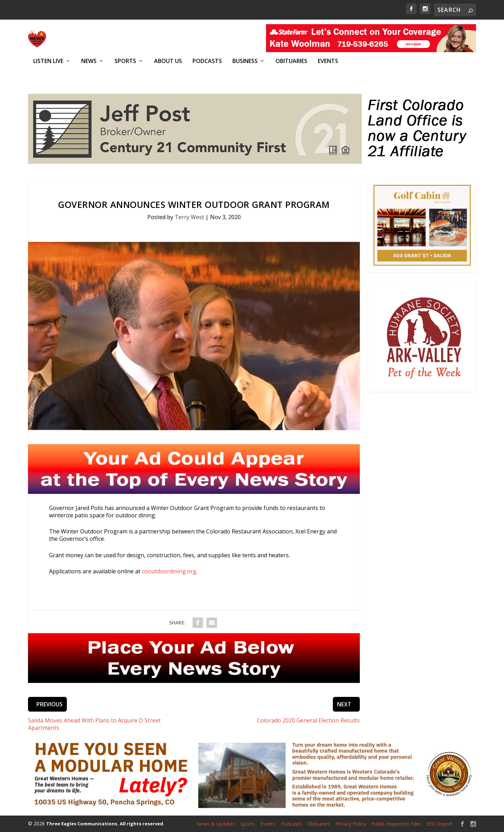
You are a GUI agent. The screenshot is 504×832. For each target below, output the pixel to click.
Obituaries (291, 61)
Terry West (189, 217)
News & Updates (216, 824)
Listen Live (48, 61)
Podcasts (207, 61)
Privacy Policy (351, 824)
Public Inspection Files (396, 824)
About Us (168, 61)
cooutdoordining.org (169, 571)
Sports (125, 61)
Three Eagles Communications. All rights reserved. (105, 824)
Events (328, 61)
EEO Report (439, 824)
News (89, 61)
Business (245, 61)
